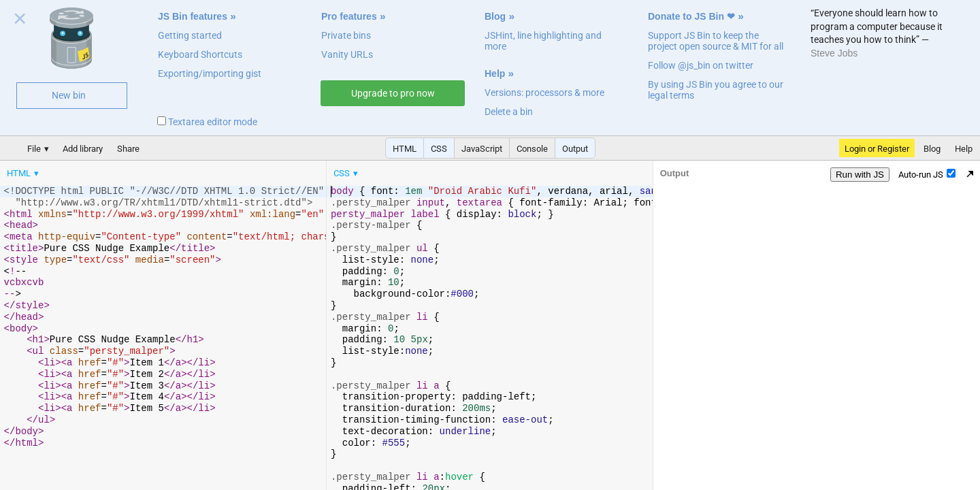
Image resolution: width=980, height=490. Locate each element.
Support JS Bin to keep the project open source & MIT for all (716, 41)
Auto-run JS (927, 174)
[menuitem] (24, 173)
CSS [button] (439, 149)
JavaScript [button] (482, 149)
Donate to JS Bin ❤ (691, 16)
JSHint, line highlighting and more (543, 41)
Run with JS (860, 175)
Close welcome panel (20, 21)
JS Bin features (193, 16)
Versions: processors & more (544, 93)
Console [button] (532, 149)
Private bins (346, 35)
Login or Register (877, 149)
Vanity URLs (347, 54)
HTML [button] (405, 149)
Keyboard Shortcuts (200, 54)
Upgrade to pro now (393, 93)
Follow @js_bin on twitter (701, 65)
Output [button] (575, 149)
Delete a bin (509, 112)
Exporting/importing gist (210, 73)
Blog (495, 16)
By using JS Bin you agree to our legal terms (716, 90)
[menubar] (109, 170)
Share (128, 149)
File (34, 149)
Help (495, 73)
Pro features (349, 16)
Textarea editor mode (207, 122)
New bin (69, 95)
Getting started (190, 35)
